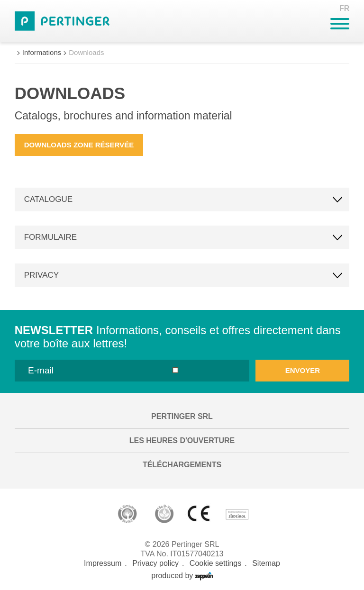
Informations (42, 52)
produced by (182, 576)
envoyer (303, 370)
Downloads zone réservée (79, 145)
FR (344, 8)
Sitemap (266, 563)
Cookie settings (215, 563)
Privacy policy (155, 563)
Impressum (103, 563)
